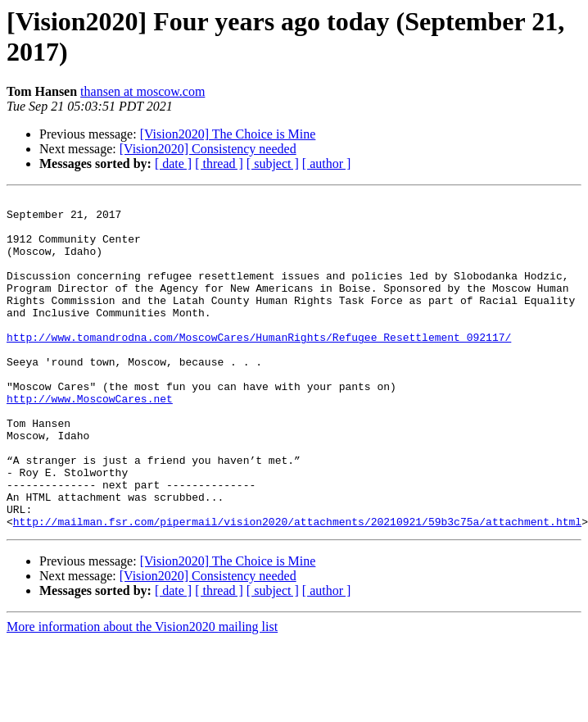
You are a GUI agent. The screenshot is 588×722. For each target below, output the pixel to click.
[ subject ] (273, 163)
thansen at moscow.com (142, 91)
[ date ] (173, 163)
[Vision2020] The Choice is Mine (228, 134)
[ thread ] (219, 163)
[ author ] (327, 163)
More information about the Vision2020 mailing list (142, 693)
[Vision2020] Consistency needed (208, 149)
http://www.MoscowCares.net (90, 440)
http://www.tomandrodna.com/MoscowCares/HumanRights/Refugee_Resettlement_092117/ (259, 366)
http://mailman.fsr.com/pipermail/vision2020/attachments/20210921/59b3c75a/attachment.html (297, 588)
